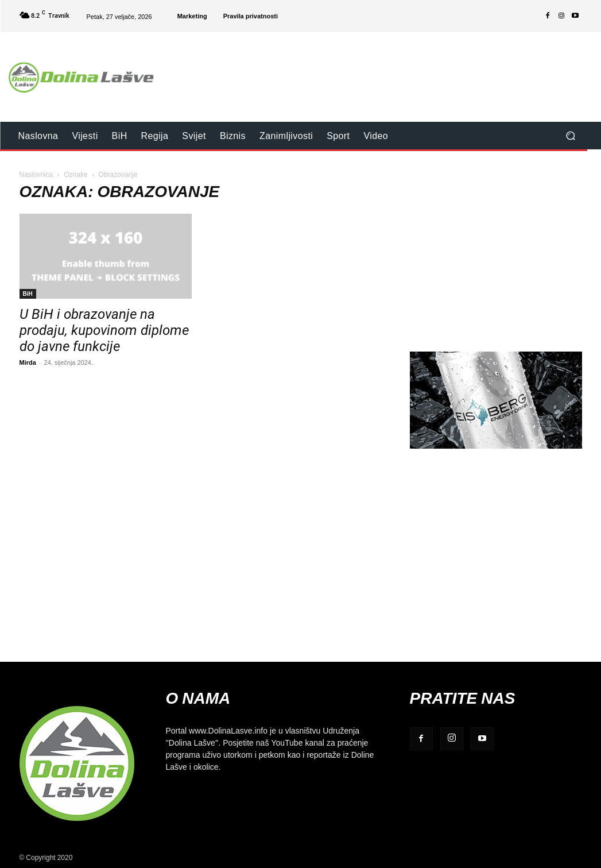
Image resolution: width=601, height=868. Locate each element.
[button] (571, 136)
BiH (28, 294)
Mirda (28, 362)
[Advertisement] (371, 70)
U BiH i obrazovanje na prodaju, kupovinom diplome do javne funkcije (104, 330)
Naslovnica (36, 174)
